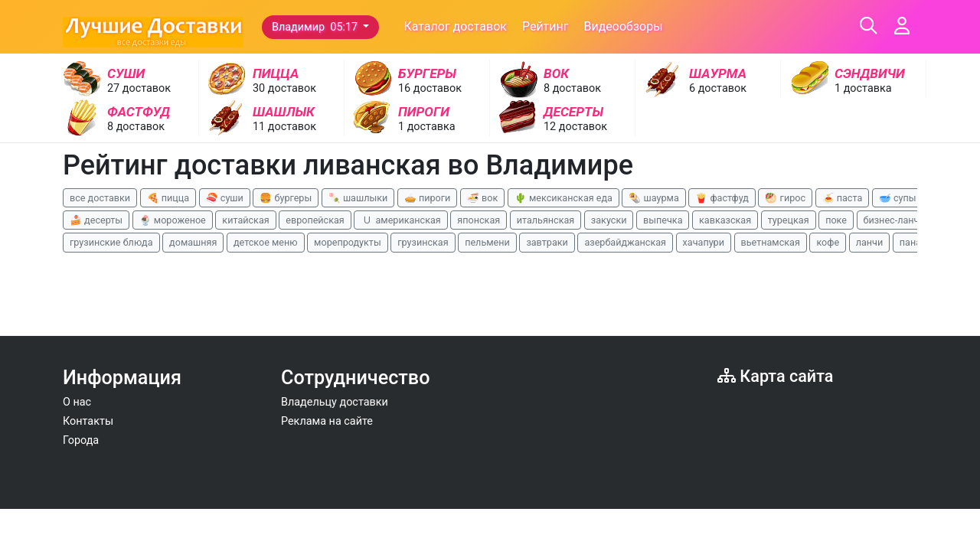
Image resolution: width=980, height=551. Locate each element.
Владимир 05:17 (316, 27)
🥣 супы (898, 198)
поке (836, 220)
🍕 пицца (168, 198)
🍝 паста (843, 198)
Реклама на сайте (327, 421)
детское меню (266, 242)
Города (81, 440)
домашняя (193, 242)
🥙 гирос (785, 198)
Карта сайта (775, 376)
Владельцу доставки (335, 402)
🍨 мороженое (173, 220)
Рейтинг (546, 26)
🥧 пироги (427, 198)
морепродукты (348, 242)
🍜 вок (482, 198)
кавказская (725, 220)
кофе (828, 242)
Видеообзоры (623, 26)
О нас (77, 402)
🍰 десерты (96, 220)
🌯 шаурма (653, 198)
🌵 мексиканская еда (563, 198)
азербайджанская (625, 242)
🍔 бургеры (286, 198)
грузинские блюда (111, 242)
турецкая (789, 220)
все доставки (100, 198)
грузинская (423, 242)
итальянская (546, 220)
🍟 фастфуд (722, 198)
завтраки (547, 242)
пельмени (487, 242)
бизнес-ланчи (894, 220)
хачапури (704, 242)
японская (479, 220)
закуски (609, 220)
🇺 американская (400, 220)
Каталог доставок (455, 26)
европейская (315, 220)
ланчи (870, 242)
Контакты (88, 421)
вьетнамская (771, 242)
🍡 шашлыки (358, 198)
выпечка (663, 220)
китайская (245, 220)
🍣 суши (225, 198)
